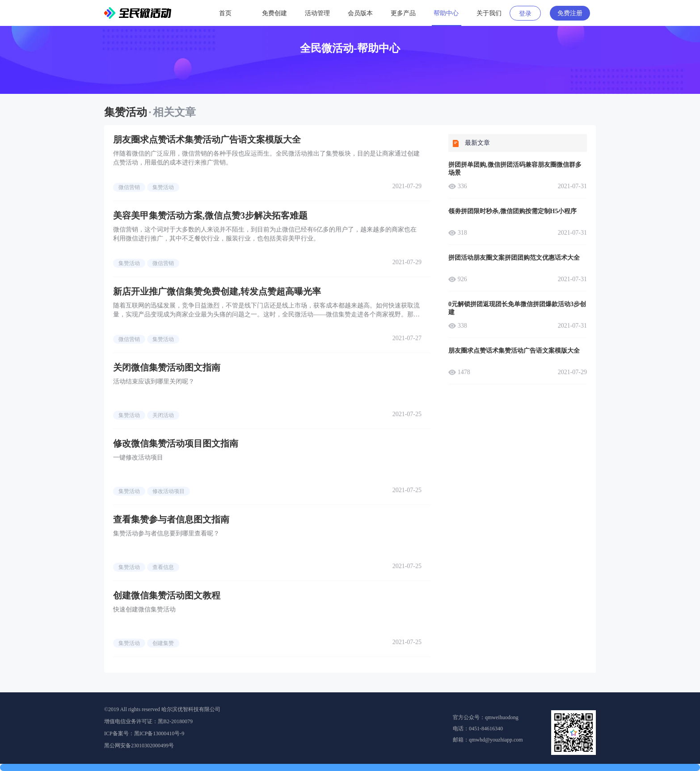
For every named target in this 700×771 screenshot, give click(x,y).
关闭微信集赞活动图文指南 (167, 367)
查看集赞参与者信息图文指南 (171, 519)
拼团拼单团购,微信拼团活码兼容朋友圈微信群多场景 (515, 169)
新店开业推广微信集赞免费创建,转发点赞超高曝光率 (217, 291)
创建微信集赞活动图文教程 (167, 595)
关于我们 (489, 13)
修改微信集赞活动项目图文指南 (176, 443)
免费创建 (274, 13)
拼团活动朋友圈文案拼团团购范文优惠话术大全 (514, 258)
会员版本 (360, 13)
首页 (225, 13)
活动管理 (317, 13)
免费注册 (570, 13)
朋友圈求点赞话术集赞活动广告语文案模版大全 (207, 139)
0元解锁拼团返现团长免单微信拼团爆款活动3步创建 (517, 308)
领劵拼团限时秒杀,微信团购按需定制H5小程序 (512, 211)
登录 (525, 14)
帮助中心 (446, 13)
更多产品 (403, 13)
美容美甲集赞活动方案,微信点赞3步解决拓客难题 (210, 215)
